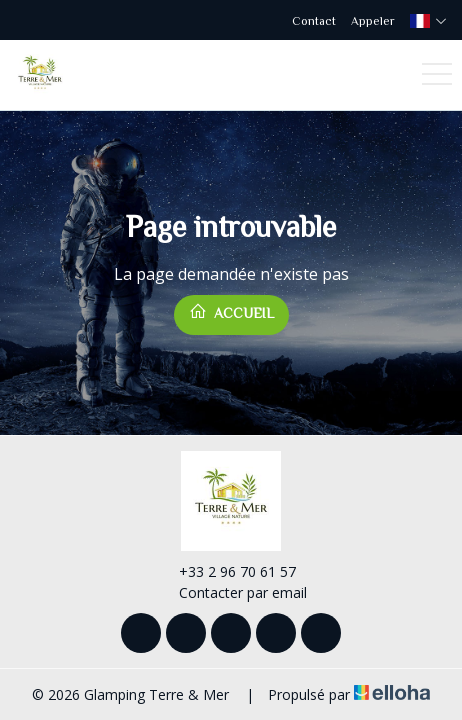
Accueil (231, 311)
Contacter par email (231, 592)
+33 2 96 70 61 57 (226, 571)
